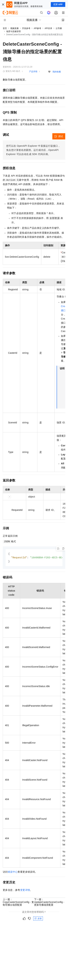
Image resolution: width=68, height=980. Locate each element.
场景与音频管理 (13, 31)
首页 (5, 28)
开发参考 (26, 28)
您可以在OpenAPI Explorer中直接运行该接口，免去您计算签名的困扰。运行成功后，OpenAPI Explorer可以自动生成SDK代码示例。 (33, 150)
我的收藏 (57, 72)
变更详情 (25, 890)
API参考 (37, 28)
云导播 (59, 28)
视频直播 (14, 28)
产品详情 (33, 72)
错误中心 (13, 872)
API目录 (48, 28)
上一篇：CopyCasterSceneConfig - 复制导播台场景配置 (18, 903)
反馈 (38, 919)
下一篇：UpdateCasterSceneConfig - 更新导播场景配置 (49, 903)
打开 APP (58, 4)
